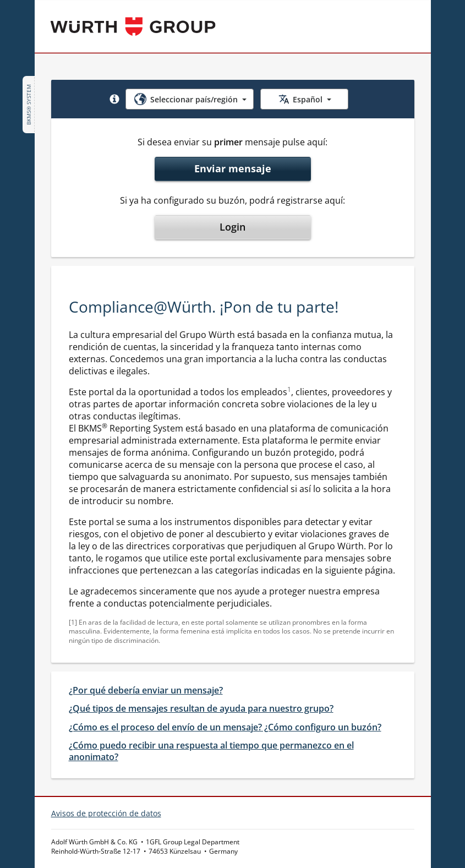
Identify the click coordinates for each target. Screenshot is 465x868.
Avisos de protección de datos (106, 813)
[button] (114, 99)
